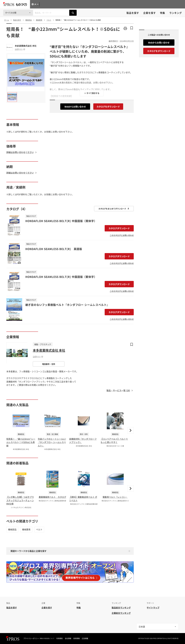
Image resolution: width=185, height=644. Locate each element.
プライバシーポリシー (31, 638)
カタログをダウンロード (108, 107)
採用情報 (77, 638)
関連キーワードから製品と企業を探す (29, 551)
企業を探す (150, 13)
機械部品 (12, 529)
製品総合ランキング (121, 608)
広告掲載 (85, 638)
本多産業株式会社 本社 (26, 46)
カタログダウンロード (119, 228)
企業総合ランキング (121, 613)
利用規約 (60, 638)
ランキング (176, 13)
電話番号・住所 (49, 364)
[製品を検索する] (73, 13)
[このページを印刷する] (125, 28)
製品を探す (133, 13)
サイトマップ (153, 608)
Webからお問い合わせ (75, 107)
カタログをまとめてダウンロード (114, 209)
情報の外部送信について (47, 638)
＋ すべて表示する (92, 93)
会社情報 (68, 638)
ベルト (39, 529)
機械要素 (26, 529)
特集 (163, 13)
